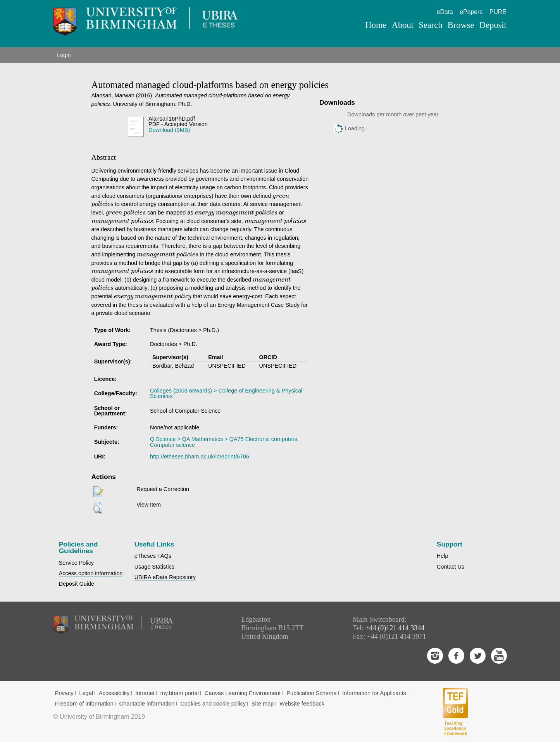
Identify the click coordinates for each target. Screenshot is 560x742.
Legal (86, 693)
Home (376, 25)
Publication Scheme (311, 693)
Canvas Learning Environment (243, 693)
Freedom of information (84, 704)
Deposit (493, 25)
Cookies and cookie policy (213, 704)
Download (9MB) (169, 130)
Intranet (145, 693)
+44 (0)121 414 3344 (395, 628)
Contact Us (451, 567)
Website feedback (302, 704)
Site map (263, 704)
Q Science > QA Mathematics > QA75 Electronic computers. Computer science (224, 442)
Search (430, 25)
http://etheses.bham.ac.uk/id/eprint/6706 (200, 457)
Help (443, 556)
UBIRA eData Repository (165, 577)
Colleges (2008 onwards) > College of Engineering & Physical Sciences (226, 393)
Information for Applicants (374, 693)
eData (445, 12)
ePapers (471, 12)
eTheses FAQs (153, 556)
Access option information (91, 573)
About (403, 25)
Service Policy (76, 563)
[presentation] (281, 197)
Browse (461, 25)
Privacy (64, 693)
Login (64, 55)
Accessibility (114, 693)
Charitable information (147, 704)
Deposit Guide (77, 584)
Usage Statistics (154, 567)
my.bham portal (179, 693)
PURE (498, 12)
